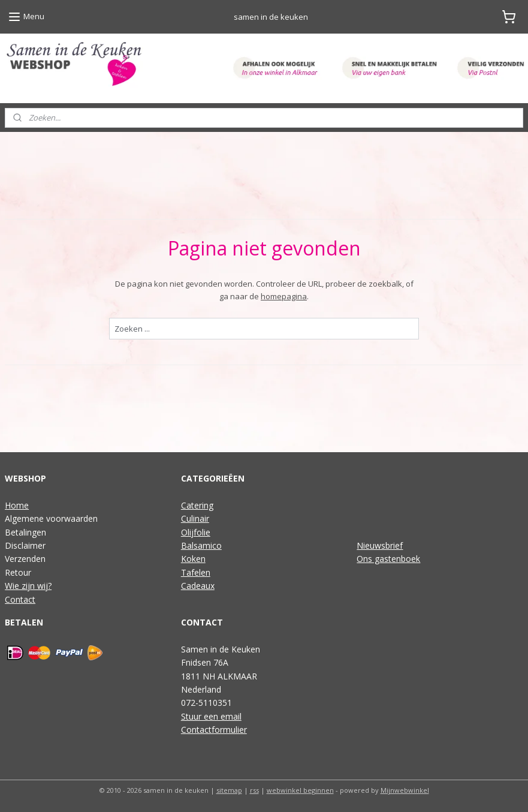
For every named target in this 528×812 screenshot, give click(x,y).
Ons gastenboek (388, 559)
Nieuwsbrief (380, 545)
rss (254, 790)
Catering (197, 505)
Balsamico (201, 545)
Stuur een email (211, 716)
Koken (193, 559)
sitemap (229, 790)
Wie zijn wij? (28, 586)
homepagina (284, 296)
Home (17, 505)
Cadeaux (198, 586)
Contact (20, 599)
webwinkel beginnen (300, 790)
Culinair (195, 518)
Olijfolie (196, 532)
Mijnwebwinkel (405, 790)
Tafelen (196, 572)
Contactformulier (214, 730)
